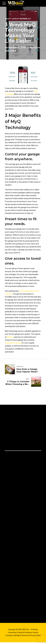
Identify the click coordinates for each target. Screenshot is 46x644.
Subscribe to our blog (13, 343)
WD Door (10, 337)
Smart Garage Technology (18, 19)
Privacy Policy (35, 635)
